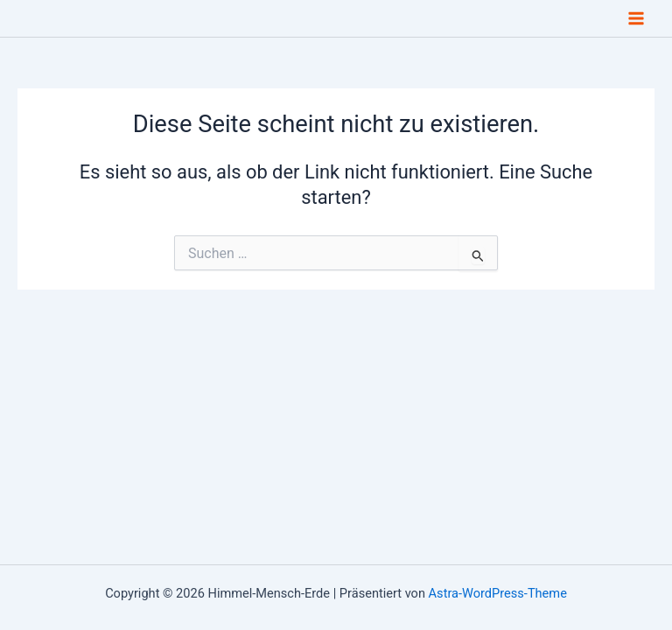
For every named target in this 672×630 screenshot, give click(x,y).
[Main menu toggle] (636, 18)
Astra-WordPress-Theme (498, 593)
